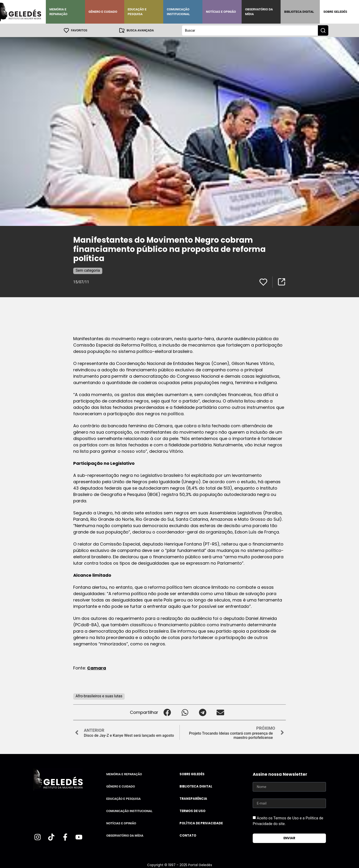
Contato (188, 835)
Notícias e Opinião (221, 12)
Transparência (193, 798)
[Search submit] (323, 30)
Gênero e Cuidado (103, 12)
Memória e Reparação (58, 12)
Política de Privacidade (201, 823)
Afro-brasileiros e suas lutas (99, 696)
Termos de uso (192, 811)
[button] (167, 712)
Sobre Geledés (335, 12)
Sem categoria (88, 270)
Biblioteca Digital (299, 12)
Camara (97, 668)
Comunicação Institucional (178, 12)
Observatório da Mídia (259, 12)
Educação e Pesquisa (137, 12)
